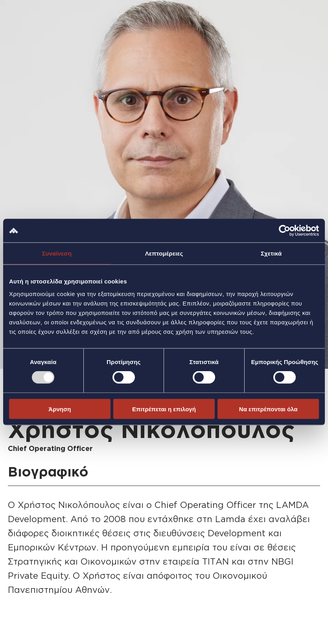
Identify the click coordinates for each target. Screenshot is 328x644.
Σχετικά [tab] (271, 253)
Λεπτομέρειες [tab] (164, 253)
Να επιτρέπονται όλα (268, 409)
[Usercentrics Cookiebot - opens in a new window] (285, 231)
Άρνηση (60, 409)
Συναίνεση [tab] (57, 253)
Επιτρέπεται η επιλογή (164, 409)
